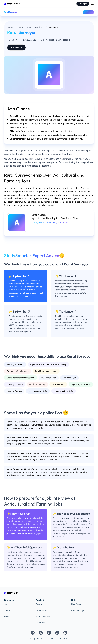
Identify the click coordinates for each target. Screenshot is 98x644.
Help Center (77, 604)
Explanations (42, 610)
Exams (39, 604)
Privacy (63, 638)
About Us (8, 616)
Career (7, 610)
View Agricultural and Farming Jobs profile (50, 223)
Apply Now (88, 12)
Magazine (40, 622)
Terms (51, 638)
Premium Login (78, 610)
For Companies (43, 616)
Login (7, 604)
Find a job (83, 4)
